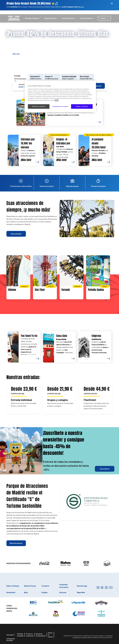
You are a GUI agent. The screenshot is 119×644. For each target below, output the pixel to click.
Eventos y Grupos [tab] (87, 18)
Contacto (93, 12)
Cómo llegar (84, 12)
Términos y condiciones (30, 635)
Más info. (81, 7)
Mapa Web (81, 592)
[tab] (104, 18)
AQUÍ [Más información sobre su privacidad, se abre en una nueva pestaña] (57, 100)
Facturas (63, 592)
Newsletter (11, 592)
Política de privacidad (20, 635)
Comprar (104, 18)
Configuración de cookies (11, 640)
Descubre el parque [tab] (33, 18)
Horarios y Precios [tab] (69, 18)
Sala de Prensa (30, 586)
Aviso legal (10, 635)
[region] (60, 96)
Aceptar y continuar (82, 106)
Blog (105, 12)
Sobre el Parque (13, 586)
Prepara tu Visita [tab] (51, 18)
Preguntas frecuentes (64, 586)
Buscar (100, 12)
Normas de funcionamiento (41, 635)
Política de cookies (50, 635)
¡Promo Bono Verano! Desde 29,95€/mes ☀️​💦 (32, 3)
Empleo (45, 592)
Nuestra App (82, 586)
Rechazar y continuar (39, 106)
